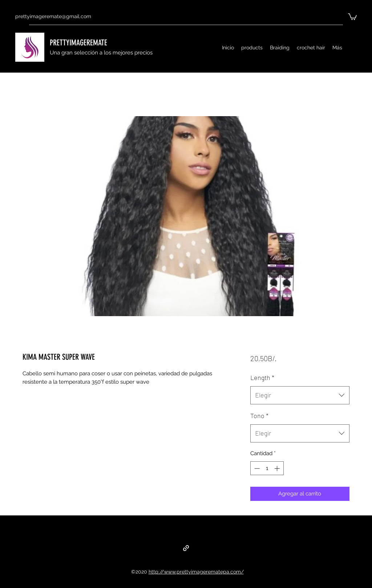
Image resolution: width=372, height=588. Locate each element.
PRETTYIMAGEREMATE (78, 43)
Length (262, 377)
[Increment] (278, 468)
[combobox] (300, 395)
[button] (352, 16)
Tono (259, 416)
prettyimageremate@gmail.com (53, 16)
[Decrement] (256, 468)
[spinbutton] (267, 468)
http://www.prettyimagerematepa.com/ (196, 572)
